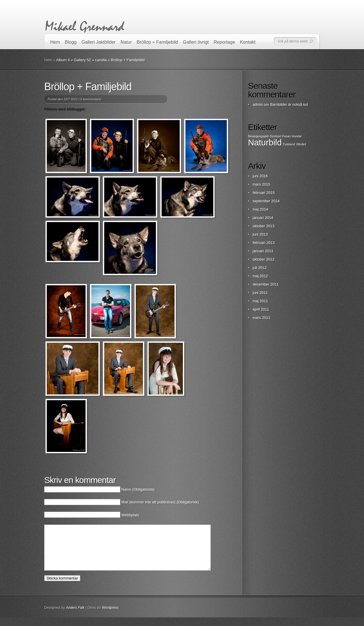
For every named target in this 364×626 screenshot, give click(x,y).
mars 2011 (261, 318)
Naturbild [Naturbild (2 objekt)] (265, 142)
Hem (55, 42)
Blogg (71, 42)
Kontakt (248, 42)
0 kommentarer (91, 99)
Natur (126, 42)
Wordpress (110, 616)
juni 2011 (260, 293)
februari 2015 (264, 193)
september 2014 (266, 201)
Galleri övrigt (196, 42)
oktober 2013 (264, 226)
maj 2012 (260, 276)
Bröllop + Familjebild (157, 42)
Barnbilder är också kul (289, 104)
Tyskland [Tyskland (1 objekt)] (289, 144)
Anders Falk (75, 616)
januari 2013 (263, 251)
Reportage (224, 42)
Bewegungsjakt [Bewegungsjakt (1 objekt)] (258, 136)
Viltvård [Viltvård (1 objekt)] (301, 144)
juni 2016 (260, 176)
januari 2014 (263, 218)
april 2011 (261, 309)
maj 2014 (260, 209)
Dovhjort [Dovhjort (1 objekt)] (276, 136)
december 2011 (266, 284)
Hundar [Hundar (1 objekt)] (297, 136)
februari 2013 (264, 243)
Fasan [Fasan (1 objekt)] (286, 136)
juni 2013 (260, 234)
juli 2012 (260, 268)
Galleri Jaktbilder (99, 42)
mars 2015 (261, 184)
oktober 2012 (264, 259)
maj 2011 (260, 301)
